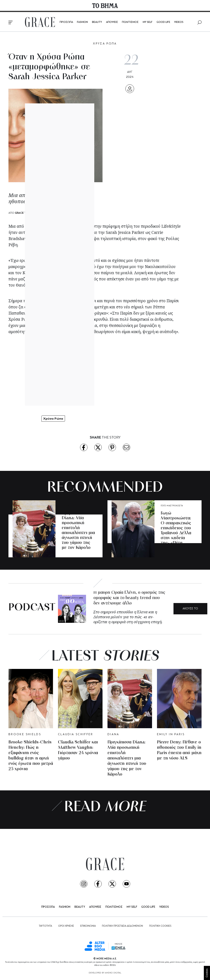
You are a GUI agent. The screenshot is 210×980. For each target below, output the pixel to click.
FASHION (82, 22)
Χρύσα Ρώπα (53, 419)
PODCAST (32, 608)
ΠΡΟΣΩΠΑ (66, 22)
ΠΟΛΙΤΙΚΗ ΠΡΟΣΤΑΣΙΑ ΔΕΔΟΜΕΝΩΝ (122, 926)
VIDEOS (179, 22)
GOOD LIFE (163, 22)
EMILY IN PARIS (171, 734)
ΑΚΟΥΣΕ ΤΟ (190, 609)
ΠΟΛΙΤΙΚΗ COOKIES (160, 926)
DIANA (65, 506)
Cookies (207, 973)
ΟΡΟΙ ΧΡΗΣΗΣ (66, 926)
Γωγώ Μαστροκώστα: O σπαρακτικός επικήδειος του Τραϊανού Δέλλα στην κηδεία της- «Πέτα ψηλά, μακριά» (176, 531)
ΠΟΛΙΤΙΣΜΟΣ (130, 22)
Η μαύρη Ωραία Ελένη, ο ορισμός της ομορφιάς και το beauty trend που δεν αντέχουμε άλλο (129, 598)
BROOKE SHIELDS (25, 734)
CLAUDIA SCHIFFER (76, 734)
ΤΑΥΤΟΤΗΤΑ (45, 926)
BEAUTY (97, 22)
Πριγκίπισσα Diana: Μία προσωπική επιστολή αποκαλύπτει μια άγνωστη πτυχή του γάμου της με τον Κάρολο (78, 530)
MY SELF (148, 22)
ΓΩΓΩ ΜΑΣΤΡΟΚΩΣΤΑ (172, 506)
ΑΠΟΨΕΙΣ (112, 22)
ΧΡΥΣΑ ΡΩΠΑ (105, 44)
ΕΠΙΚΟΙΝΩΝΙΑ (88, 926)
